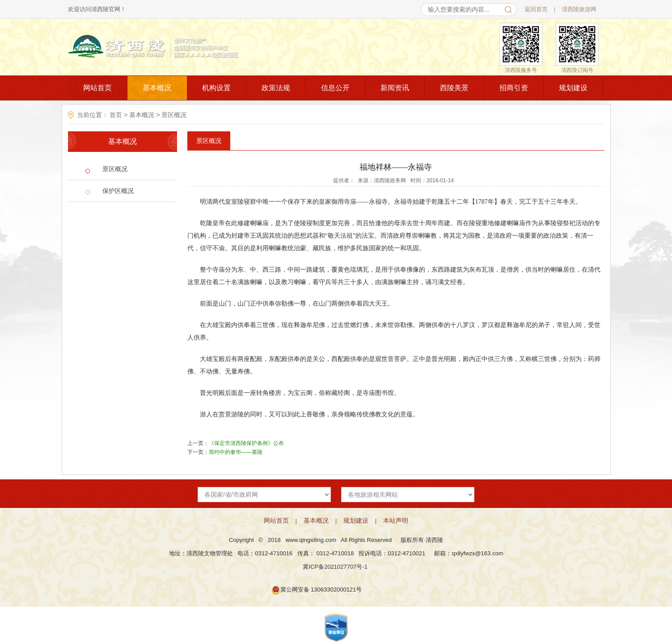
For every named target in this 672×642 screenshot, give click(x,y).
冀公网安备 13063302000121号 (321, 590)
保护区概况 (118, 191)
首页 (116, 115)
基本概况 (157, 88)
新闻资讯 (395, 88)
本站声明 (396, 520)
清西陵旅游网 (579, 9)
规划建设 (573, 88)
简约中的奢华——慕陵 (236, 452)
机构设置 (216, 88)
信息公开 (335, 88)
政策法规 (276, 88)
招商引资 (514, 88)
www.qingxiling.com (311, 540)
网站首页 (97, 88)
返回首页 (536, 9)
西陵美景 (454, 88)
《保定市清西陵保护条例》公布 (246, 443)
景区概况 (174, 115)
